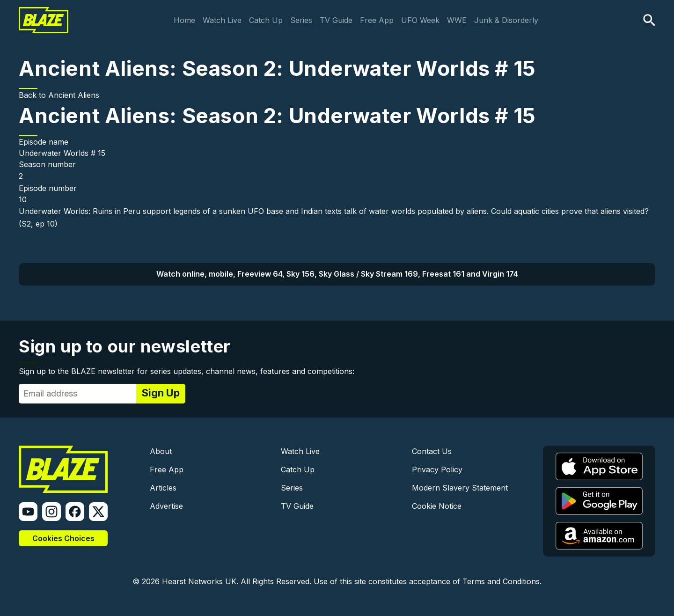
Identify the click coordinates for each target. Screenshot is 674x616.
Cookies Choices (63, 538)
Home (184, 20)
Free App (377, 20)
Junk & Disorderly (506, 20)
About (161, 451)
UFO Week (420, 20)
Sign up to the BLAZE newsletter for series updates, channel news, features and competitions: (187, 371)
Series (301, 20)
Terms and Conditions (501, 581)
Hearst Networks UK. (200, 581)
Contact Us (432, 451)
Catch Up (266, 20)
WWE (457, 20)
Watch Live (222, 20)
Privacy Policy (437, 469)
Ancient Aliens (74, 95)
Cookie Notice (437, 506)
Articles (163, 488)
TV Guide (336, 20)
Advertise (166, 506)
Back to (33, 95)
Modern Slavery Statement (460, 488)
